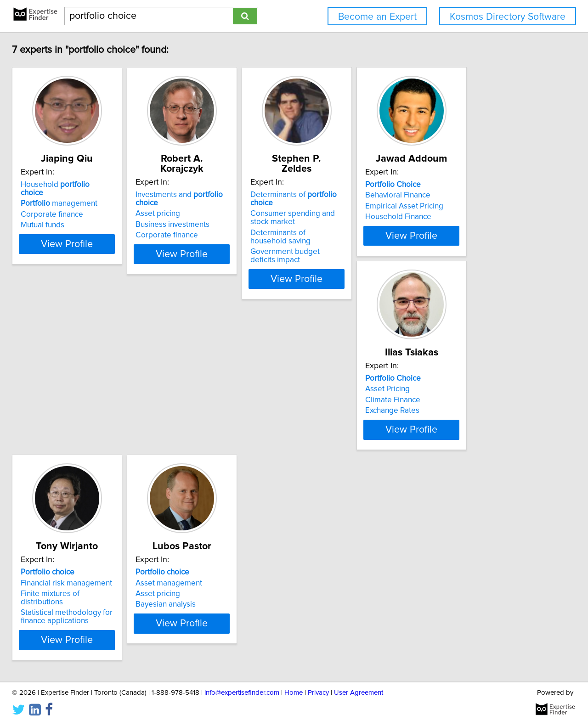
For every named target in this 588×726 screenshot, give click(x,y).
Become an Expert (377, 17)
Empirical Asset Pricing (480, 206)
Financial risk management (211, 414)
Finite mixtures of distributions (216, 425)
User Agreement (359, 693)
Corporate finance (58, 206)
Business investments (202, 206)
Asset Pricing (49, 414)
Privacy (318, 693)
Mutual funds (49, 217)
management (65, 195)
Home (294, 693)
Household (74, 185)
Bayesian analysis (333, 435)
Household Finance (474, 217)
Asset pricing (187, 195)
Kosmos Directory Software (508, 17)
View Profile (85, 260)
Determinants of (358, 185)
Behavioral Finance (473, 195)
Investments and (221, 185)
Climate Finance (55, 425)
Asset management (336, 414)
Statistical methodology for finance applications (211, 439)
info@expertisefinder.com (242, 693)
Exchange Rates (54, 435)
